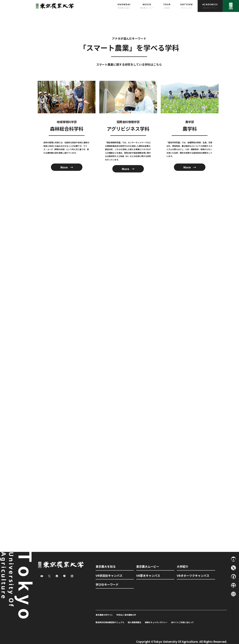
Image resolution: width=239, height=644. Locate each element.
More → (67, 167)
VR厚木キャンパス (148, 575)
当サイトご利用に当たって (182, 622)
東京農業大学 (54, 6)
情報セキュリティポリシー (156, 622)
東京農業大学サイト (104, 615)
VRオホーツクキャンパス (193, 575)
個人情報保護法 (134, 622)
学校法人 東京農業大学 (126, 615)
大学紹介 (183, 566)
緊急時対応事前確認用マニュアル (110, 622)
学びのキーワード (107, 584)
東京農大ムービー (148, 566)
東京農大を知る (106, 566)
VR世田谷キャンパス (109, 575)
